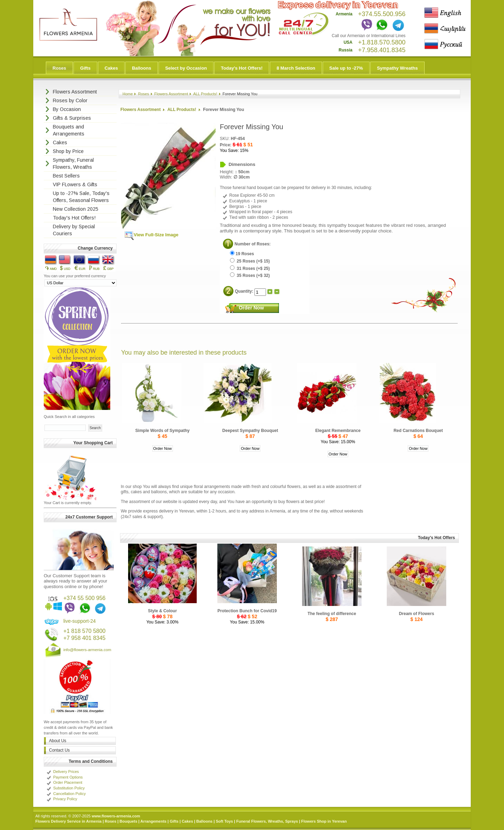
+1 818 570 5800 (85, 631)
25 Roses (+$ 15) (250, 261)
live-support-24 (80, 621)
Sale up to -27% (346, 68)
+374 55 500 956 (85, 598)
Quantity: (245, 291)
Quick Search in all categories (69, 417)
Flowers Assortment (171, 94)
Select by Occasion (186, 68)
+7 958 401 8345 (85, 638)
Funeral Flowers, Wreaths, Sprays (267, 821)
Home (128, 94)
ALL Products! (205, 94)
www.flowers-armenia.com (116, 816)
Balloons (142, 68)
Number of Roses (252, 244)
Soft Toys (224, 821)
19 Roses (242, 254)
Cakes (111, 68)
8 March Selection (296, 68)
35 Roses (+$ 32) (250, 275)
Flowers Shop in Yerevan (324, 821)
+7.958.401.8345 (382, 50)
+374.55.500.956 (382, 14)
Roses (59, 68)
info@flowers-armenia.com (87, 650)
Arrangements (153, 821)
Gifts (85, 68)
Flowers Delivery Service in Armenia (68, 821)
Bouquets (129, 821)
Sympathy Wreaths (397, 68)
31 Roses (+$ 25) (250, 268)
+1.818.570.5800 (382, 42)
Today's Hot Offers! (242, 68)
